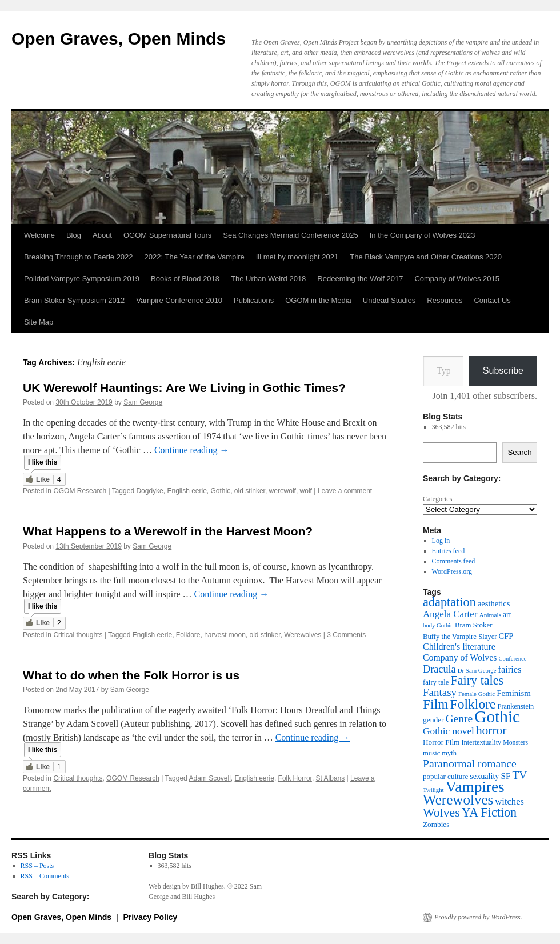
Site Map (39, 322)
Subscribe (503, 371)
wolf (306, 491)
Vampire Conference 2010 (179, 300)
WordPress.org (452, 571)
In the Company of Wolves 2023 (423, 235)
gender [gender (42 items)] (433, 720)
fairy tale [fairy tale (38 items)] (436, 682)
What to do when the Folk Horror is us (131, 675)
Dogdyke (149, 491)
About (102, 235)
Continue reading (192, 450)
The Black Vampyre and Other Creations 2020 (426, 257)
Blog (74, 235)
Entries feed (449, 551)
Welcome (39, 235)
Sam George (143, 402)
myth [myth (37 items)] (449, 753)
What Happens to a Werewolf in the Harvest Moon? (168, 531)
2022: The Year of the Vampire (195, 257)
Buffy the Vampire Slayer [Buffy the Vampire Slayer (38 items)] (460, 637)
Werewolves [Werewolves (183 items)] (458, 800)
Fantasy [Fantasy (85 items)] (440, 692)
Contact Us (492, 300)
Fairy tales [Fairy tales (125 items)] (477, 680)
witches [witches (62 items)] (509, 801)
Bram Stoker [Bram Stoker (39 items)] (473, 625)
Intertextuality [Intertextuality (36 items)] (481, 742)
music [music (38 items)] (431, 753)
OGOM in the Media (318, 300)
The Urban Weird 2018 (268, 279)
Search (519, 452)
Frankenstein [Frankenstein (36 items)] (516, 706)
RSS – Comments (45, 876)
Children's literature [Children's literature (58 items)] (459, 647)
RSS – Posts (37, 866)
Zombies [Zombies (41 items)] (436, 824)
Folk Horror (295, 778)
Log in (441, 541)
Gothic (221, 491)
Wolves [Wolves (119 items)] (441, 813)
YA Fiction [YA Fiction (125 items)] (489, 812)
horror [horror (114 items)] (491, 730)
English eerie (187, 491)
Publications (254, 300)
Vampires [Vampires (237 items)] (475, 787)
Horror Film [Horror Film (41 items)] (441, 742)
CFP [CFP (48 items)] (506, 636)
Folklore (188, 635)
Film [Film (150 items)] (436, 704)
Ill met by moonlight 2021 (297, 257)
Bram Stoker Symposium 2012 (74, 300)
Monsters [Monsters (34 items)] (515, 743)
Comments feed (454, 561)
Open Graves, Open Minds (119, 39)
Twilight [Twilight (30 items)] (433, 790)
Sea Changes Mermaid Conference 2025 (290, 235)
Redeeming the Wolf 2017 (360, 279)
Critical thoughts (78, 635)
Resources (445, 300)
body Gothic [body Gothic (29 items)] (438, 625)
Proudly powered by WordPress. (478, 917)
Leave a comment (345, 491)
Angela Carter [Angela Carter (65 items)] (450, 614)
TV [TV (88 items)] (519, 775)
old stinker (250, 491)
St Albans (331, 778)
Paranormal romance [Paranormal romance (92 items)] (470, 763)
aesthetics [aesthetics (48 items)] (494, 603)
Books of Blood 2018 (185, 279)
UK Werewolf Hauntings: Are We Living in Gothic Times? (184, 388)
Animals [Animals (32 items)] (490, 615)
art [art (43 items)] (507, 615)
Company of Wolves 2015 (457, 279)
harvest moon (225, 635)
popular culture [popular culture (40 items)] (445, 776)
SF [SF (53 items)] (505, 776)
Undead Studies (389, 300)
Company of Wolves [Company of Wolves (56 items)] (460, 657)
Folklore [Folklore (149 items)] (473, 704)
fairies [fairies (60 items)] (510, 669)
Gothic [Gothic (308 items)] (497, 717)
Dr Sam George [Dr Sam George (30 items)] (477, 670)
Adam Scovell (209, 778)
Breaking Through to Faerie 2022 (79, 257)
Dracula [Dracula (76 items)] (439, 669)
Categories (437, 499)
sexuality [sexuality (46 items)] (484, 776)
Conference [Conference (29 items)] (512, 659)
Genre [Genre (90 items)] (459, 719)
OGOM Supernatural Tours (167, 235)
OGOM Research (80, 491)
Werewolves (303, 635)
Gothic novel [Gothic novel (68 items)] (449, 731)
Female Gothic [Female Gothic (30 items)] (477, 694)
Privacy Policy (150, 917)
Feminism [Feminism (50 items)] (514, 693)
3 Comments (346, 635)
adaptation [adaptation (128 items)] (449, 602)
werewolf (283, 491)
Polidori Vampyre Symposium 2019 (82, 279)
